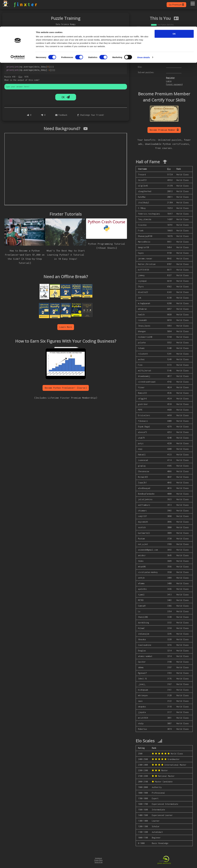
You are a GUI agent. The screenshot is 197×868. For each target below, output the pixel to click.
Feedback (61, 115)
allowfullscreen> (66, 169)
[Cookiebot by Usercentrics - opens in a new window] (18, 31)
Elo (20, 77)
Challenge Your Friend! (91, 115)
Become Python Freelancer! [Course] (66, 388)
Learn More (66, 327)
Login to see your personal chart (153, 52)
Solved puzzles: (146, 72)
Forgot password (174, 84)
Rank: (141, 61)
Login (169, 81)
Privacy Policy (98, 860)
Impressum (98, 858)
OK (174, 7)
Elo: (140, 67)
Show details (144, 31)
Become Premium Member (164, 130)
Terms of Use (99, 862)
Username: (143, 56)
